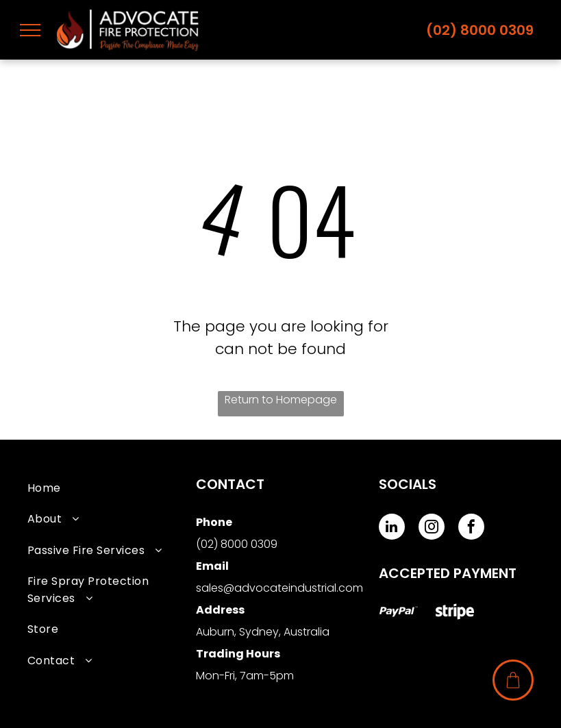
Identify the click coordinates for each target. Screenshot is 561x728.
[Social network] (399, 613)
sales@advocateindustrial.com (279, 588)
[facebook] (471, 528)
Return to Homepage (281, 400)
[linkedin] (392, 528)
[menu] (30, 30)
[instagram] (432, 528)
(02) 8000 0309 (480, 30)
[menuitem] (112, 488)
